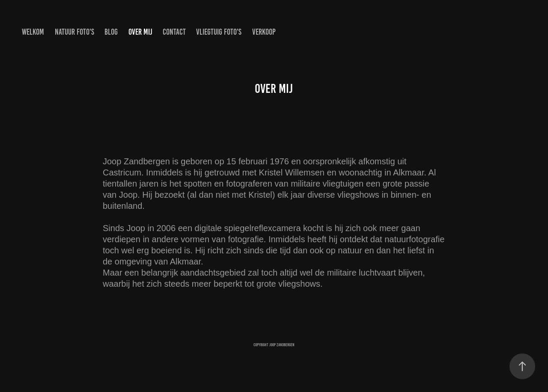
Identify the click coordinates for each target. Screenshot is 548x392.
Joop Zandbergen (282, 345)
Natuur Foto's (74, 32)
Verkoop (264, 32)
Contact (174, 32)
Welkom (33, 32)
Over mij (140, 32)
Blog (111, 32)
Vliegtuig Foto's (219, 32)
